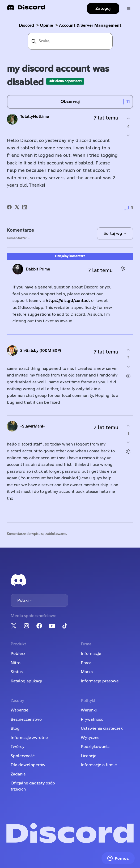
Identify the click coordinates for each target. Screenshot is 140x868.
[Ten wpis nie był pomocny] (128, 135)
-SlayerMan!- (33, 426)
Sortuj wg (115, 233)
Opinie (46, 25)
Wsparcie (20, 710)
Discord (26, 25)
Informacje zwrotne (29, 738)
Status (17, 672)
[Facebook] (9, 207)
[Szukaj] (70, 41)
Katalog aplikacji (26, 681)
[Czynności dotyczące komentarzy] (123, 268)
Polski (25, 600)
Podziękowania (95, 747)
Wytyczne (90, 738)
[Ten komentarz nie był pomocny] (128, 367)
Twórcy (18, 747)
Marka (87, 672)
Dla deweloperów (28, 765)
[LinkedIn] (25, 207)
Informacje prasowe (100, 681)
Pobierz (18, 654)
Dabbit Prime (38, 269)
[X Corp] (17, 207)
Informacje (91, 654)
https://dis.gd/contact (68, 301)
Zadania (18, 774)
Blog (15, 728)
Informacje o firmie (99, 765)
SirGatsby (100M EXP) (41, 351)
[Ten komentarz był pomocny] (128, 350)
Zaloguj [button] (103, 8)
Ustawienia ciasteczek (102, 728)
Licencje (89, 756)
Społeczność (23, 756)
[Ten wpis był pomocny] (128, 119)
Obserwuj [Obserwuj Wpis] (70, 102)
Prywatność (92, 719)
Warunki (89, 710)
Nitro (16, 663)
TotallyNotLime (35, 117)
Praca (86, 663)
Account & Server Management (90, 25)
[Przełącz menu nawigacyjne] (129, 9)
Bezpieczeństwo (26, 719)
